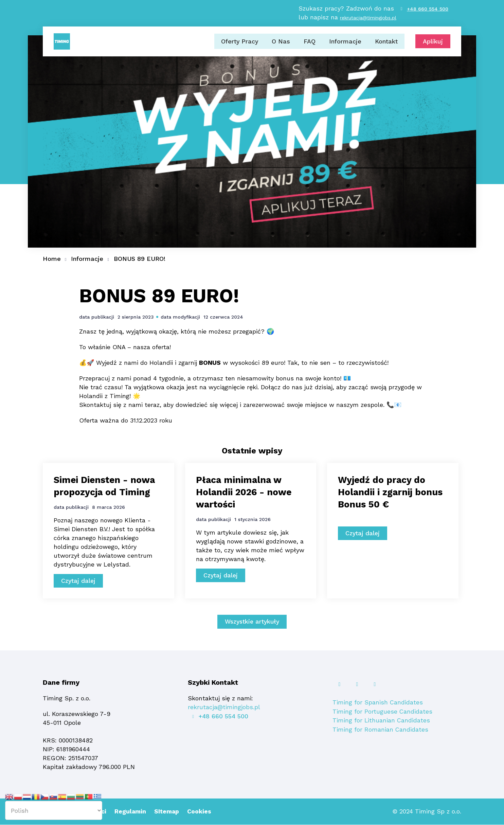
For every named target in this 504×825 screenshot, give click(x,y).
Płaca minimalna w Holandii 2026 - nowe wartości (246, 492)
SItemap (170, 812)
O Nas (281, 43)
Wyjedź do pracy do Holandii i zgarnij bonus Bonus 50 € (384, 492)
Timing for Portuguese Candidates (383, 712)
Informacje (345, 43)
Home (52, 259)
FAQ (310, 43)
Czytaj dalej (79, 581)
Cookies (203, 812)
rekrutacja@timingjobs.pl (368, 19)
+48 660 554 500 (428, 10)
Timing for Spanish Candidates (378, 703)
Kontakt (386, 43)
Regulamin (133, 812)
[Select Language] (54, 810)
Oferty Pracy (239, 43)
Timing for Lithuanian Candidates (382, 721)
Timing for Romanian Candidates (381, 729)
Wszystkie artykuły (252, 622)
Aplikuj (433, 44)
